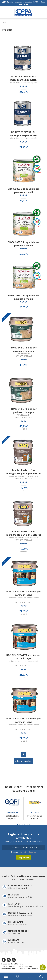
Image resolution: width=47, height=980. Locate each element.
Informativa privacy (24, 966)
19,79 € (24, 488)
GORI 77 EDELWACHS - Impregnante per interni (24, 78)
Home (4, 22)
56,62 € (24, 201)
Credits (4, 966)
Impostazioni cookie (9, 969)
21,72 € (24, 92)
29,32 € (24, 614)
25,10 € (24, 490)
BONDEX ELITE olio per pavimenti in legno (23, 349)
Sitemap (12, 966)
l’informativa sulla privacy (28, 852)
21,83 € (24, 611)
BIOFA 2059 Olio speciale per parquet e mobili (23, 191)
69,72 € (24, 368)
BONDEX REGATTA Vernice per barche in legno (23, 593)
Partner (22, 969)
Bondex (35, 813)
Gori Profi (12, 813)
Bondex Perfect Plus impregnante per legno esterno (24, 472)
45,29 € (24, 365)
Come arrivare (32, 969)
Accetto (25, 852)
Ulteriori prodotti (23, 761)
